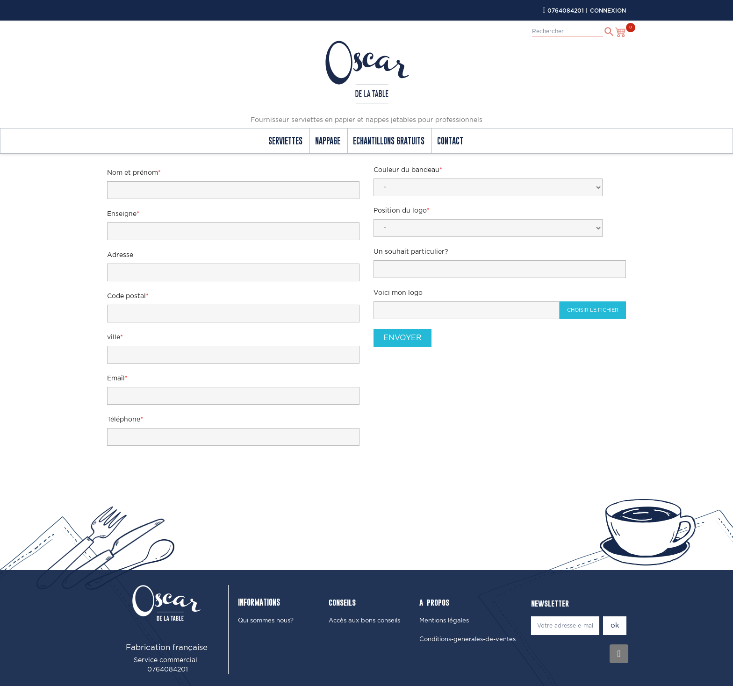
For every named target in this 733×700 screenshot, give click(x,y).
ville (114, 337)
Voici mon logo (398, 293)
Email (116, 379)
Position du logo (400, 211)
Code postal (126, 296)
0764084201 (566, 11)
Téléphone (124, 420)
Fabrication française (167, 647)
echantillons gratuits (389, 141)
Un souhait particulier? (411, 252)
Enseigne (122, 214)
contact (450, 141)
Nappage (328, 141)
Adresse (120, 255)
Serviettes (285, 141)
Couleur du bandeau (406, 170)
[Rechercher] (568, 32)
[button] (266, 621)
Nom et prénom (133, 173)
